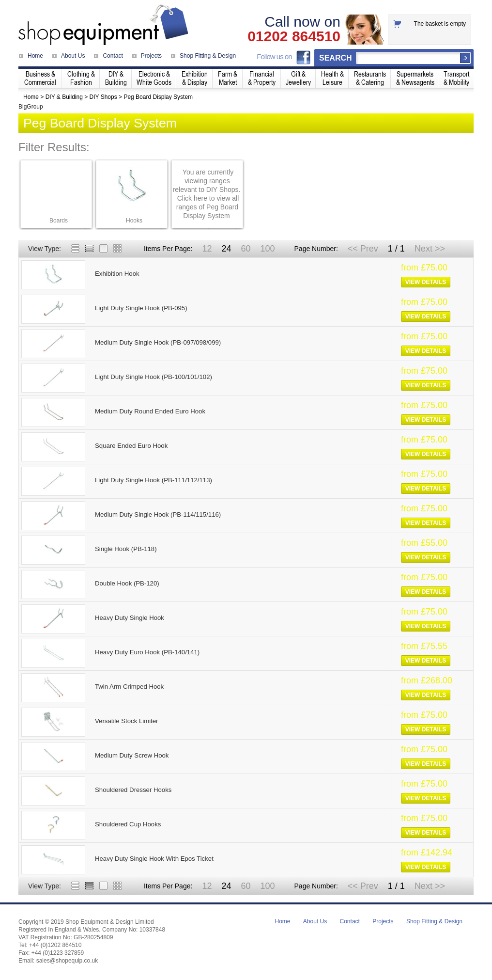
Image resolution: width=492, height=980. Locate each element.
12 (207, 249)
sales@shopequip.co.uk (67, 961)
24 (226, 249)
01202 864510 (294, 36)
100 (267, 249)
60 (246, 249)
